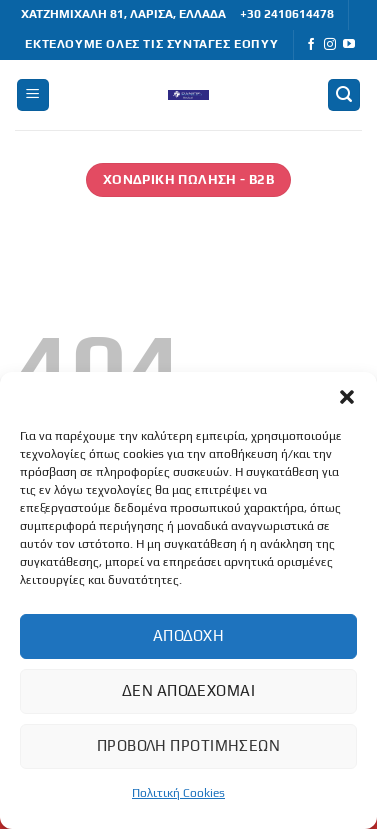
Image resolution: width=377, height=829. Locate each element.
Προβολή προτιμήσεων (189, 745)
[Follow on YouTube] (349, 45)
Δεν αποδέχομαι (188, 690)
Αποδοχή (188, 635)
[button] (347, 397)
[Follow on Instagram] (330, 45)
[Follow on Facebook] (311, 45)
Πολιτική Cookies (178, 793)
